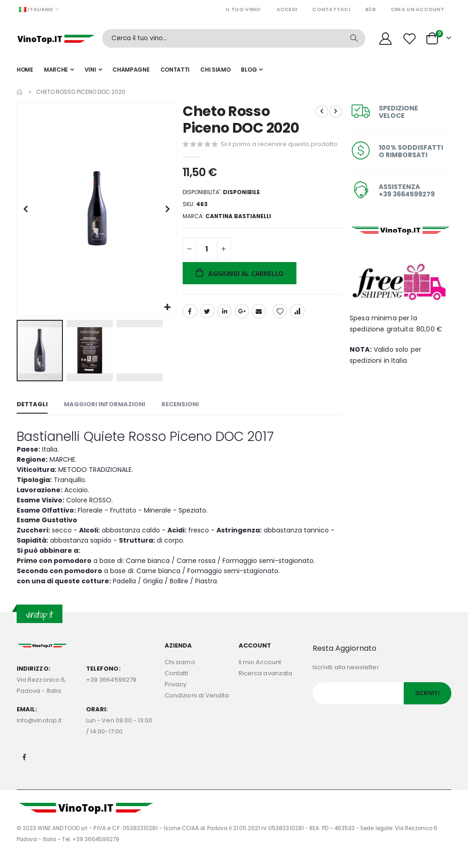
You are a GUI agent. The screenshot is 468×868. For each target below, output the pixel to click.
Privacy (175, 696)
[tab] (32, 403)
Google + (241, 326)
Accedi (287, 9)
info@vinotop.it (39, 732)
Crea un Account (418, 9)
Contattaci (331, 9)
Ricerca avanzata (265, 685)
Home (20, 92)
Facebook (189, 326)
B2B (370, 9)
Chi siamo (180, 674)
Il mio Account (260, 674)
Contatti (177, 685)
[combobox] (234, 38)
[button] (167, 306)
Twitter (206, 326)
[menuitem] (252, 70)
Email (258, 326)
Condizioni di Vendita (197, 707)
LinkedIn (224, 326)
